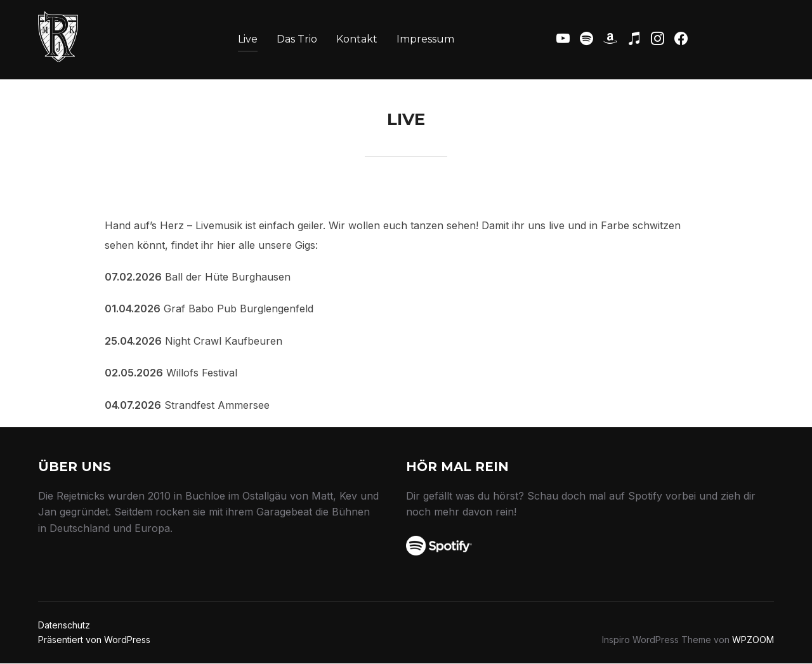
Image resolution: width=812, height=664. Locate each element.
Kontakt (357, 39)
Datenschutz (64, 625)
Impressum (425, 39)
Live (248, 39)
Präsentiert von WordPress (94, 640)
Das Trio (297, 39)
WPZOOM (753, 640)
